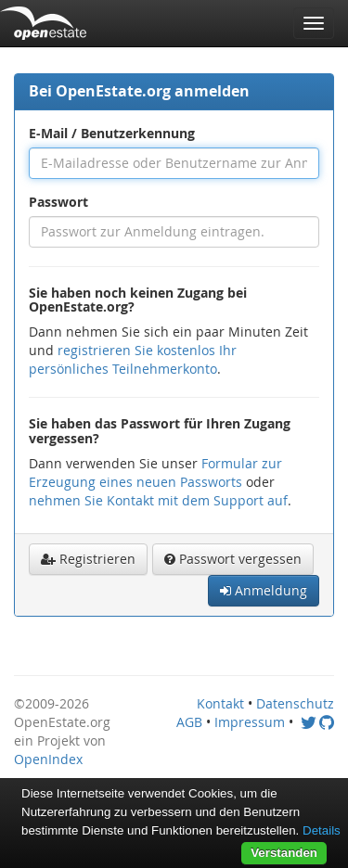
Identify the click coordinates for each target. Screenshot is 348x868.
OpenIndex (48, 759)
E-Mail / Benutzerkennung (112, 133)
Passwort (58, 202)
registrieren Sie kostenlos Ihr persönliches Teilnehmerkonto (133, 359)
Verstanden (284, 853)
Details (322, 830)
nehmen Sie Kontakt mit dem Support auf (158, 500)
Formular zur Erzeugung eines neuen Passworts (155, 472)
